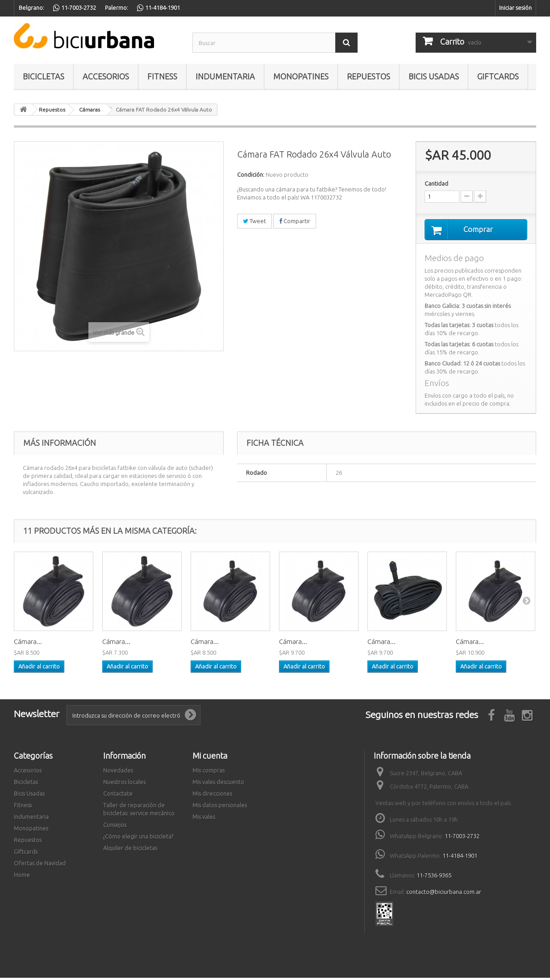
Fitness (162, 76)
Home (22, 877)
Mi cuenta (210, 758)
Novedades (118, 772)
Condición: (251, 174)
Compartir (295, 221)
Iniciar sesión (515, 8)
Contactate (118, 796)
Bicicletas (44, 76)
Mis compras (208, 772)
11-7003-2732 (462, 838)
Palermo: (117, 8)
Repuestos (369, 76)
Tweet (254, 221)
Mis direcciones (212, 796)
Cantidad (436, 183)
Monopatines (301, 76)
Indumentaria (225, 76)
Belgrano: (31, 8)
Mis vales (204, 819)
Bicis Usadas (434, 76)
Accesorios (106, 76)
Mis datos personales (220, 807)
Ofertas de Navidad (40, 865)
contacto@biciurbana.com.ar (444, 894)
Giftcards (498, 76)
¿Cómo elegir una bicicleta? (138, 839)
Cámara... (28, 644)
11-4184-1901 (460, 858)
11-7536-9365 (434, 877)
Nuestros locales (124, 784)
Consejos (115, 827)
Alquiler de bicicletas (130, 850)
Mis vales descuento (218, 784)
